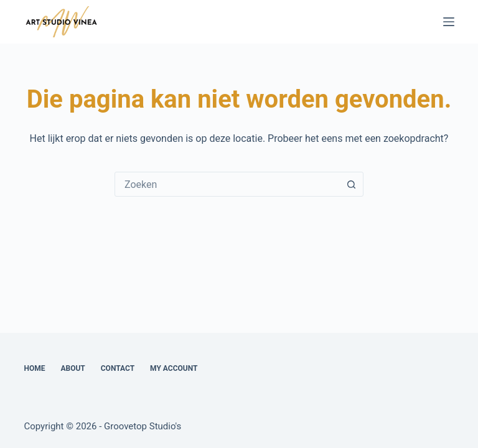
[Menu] (449, 22)
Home (34, 368)
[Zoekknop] (351, 184)
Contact (118, 368)
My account (174, 368)
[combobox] (227, 184)
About (73, 368)
